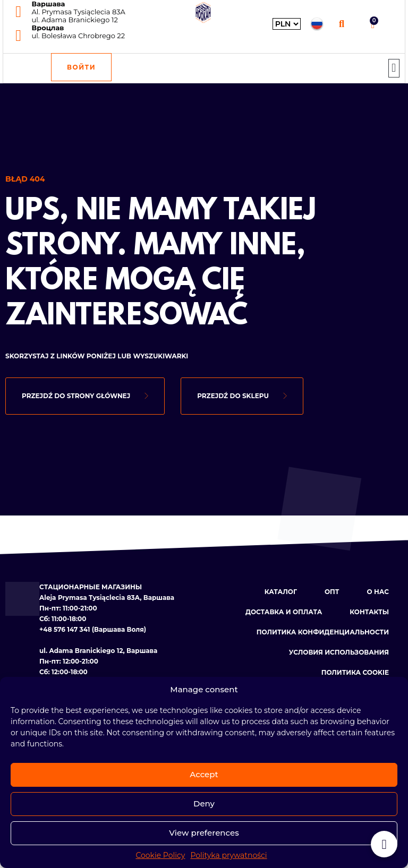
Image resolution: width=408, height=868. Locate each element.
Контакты (369, 612)
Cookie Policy (160, 855)
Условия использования (339, 652)
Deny (204, 803)
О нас (378, 592)
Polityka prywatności (228, 855)
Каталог (281, 592)
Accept (204, 774)
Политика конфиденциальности (323, 632)
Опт (332, 592)
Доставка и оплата (284, 612)
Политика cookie (355, 672)
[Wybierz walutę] (287, 24)
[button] (342, 24)
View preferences (204, 833)
